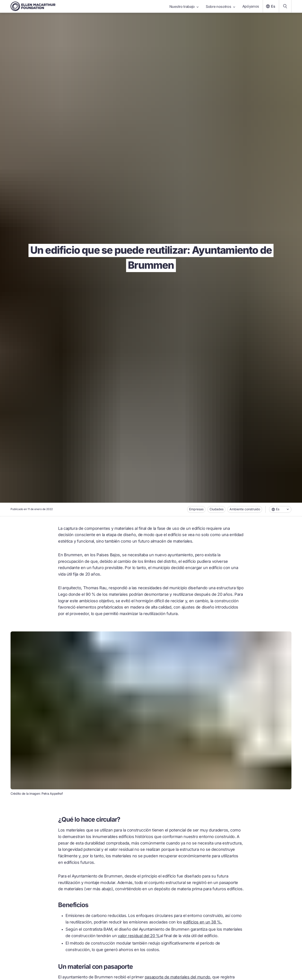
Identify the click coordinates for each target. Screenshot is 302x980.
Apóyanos (251, 6)
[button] (280, 509)
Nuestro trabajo (184, 7)
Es (270, 6)
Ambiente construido (245, 509)
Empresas (196, 509)
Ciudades (217, 509)
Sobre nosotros (220, 7)
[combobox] (280, 509)
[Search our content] (285, 6)
